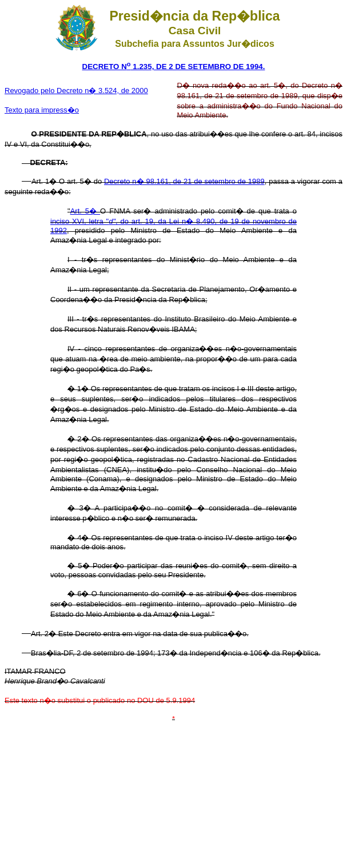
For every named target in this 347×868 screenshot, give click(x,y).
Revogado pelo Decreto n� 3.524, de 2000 (76, 91)
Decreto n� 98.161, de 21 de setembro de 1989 (184, 181)
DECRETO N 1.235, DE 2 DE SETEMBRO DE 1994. (174, 67)
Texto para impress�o (42, 110)
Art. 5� (85, 211)
